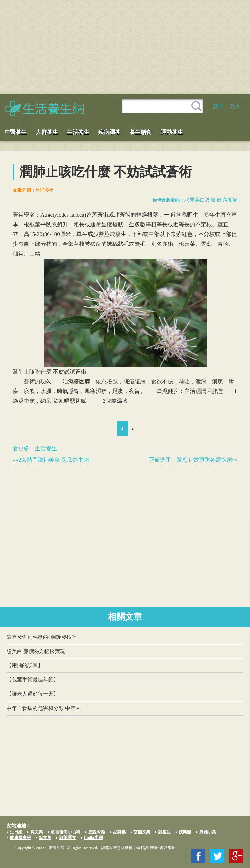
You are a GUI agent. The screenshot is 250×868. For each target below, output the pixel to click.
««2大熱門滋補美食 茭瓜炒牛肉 (51, 460)
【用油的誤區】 (25, 665)
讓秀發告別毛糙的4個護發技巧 (42, 637)
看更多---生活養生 (35, 448)
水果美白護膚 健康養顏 (211, 200)
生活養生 (78, 132)
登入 (235, 106)
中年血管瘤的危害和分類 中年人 (44, 708)
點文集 (45, 838)
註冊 (218, 106)
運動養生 (172, 132)
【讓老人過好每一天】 (33, 694)
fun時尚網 (93, 838)
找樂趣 (185, 832)
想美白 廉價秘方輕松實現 (36, 651)
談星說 (165, 832)
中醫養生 (16, 132)
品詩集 (119, 832)
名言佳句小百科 (66, 832)
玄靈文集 (142, 832)
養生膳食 (141, 132)
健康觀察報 (20, 838)
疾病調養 (109, 132)
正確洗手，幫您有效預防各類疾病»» (193, 460)
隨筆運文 (68, 838)
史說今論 (97, 832)
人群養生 (47, 132)
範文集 (37, 832)
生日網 (16, 832)
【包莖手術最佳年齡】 (33, 680)
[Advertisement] (125, 47)
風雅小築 (208, 832)
